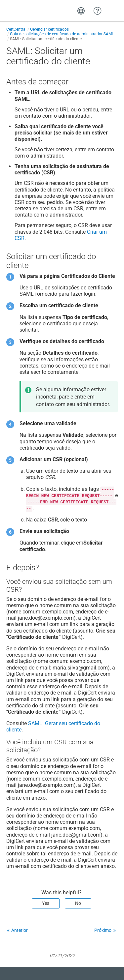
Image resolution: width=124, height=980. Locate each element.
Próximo (103, 930)
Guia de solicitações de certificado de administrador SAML (62, 34)
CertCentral (16, 29)
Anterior (20, 930)
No (78, 903)
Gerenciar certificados (49, 29)
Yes (46, 903)
